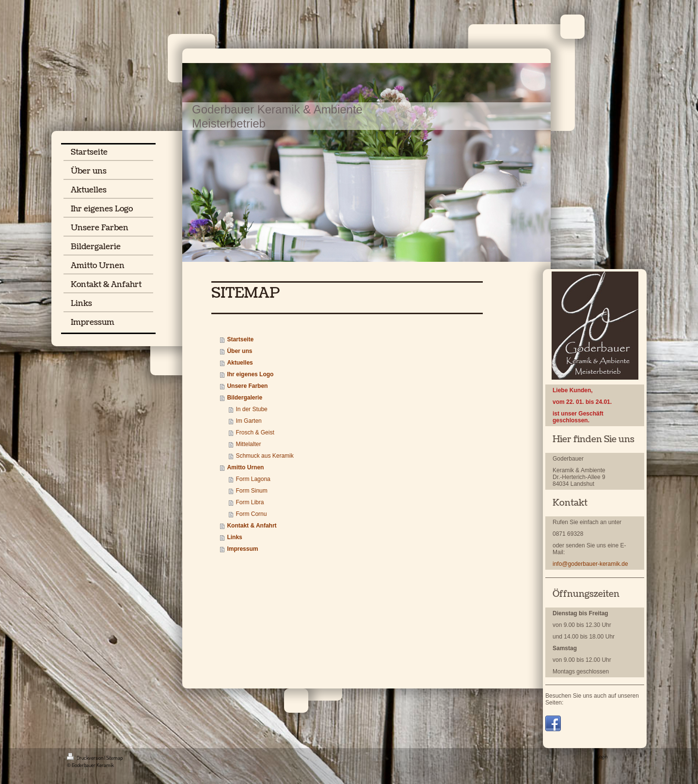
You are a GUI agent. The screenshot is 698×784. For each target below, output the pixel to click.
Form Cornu (251, 514)
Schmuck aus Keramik (264, 456)
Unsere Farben (247, 386)
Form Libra (250, 502)
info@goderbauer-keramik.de (590, 564)
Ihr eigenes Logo (250, 374)
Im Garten (248, 421)
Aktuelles (240, 363)
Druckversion (86, 758)
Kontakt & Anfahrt (252, 526)
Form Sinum (251, 491)
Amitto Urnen (245, 467)
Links (234, 537)
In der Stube (251, 409)
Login (602, 756)
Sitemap (114, 758)
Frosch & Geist (255, 432)
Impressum (242, 549)
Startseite (240, 339)
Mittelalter (248, 444)
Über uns (239, 351)
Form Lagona (253, 479)
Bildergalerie (245, 398)
